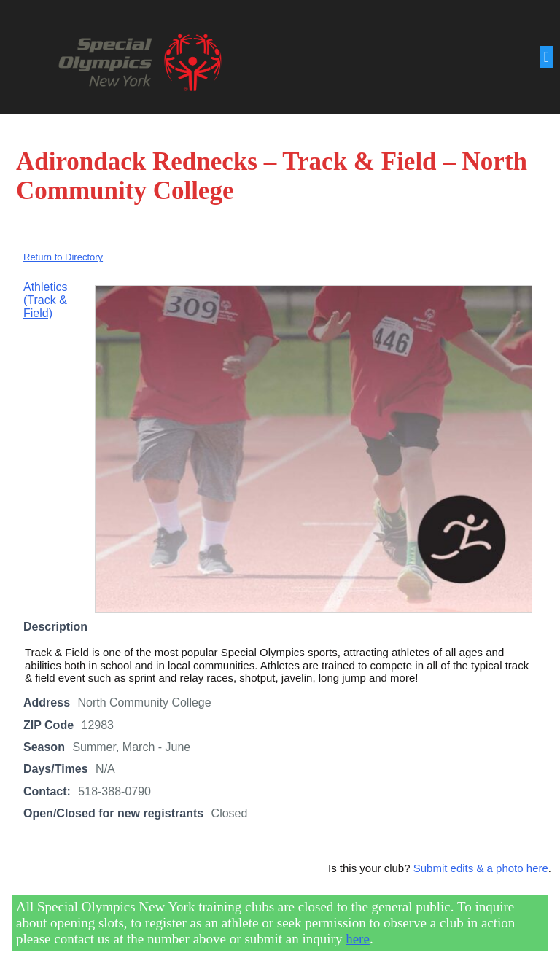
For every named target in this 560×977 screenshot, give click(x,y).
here (358, 939)
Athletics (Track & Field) (45, 300)
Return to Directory (63, 257)
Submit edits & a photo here (481, 868)
